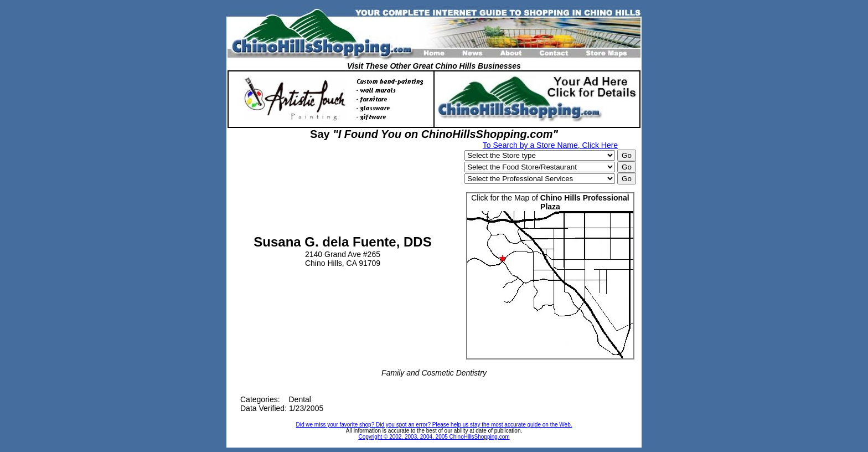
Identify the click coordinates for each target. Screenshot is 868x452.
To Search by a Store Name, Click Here (550, 145)
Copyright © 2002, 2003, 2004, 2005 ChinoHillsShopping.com (434, 437)
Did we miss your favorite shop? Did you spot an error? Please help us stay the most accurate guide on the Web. (434, 425)
